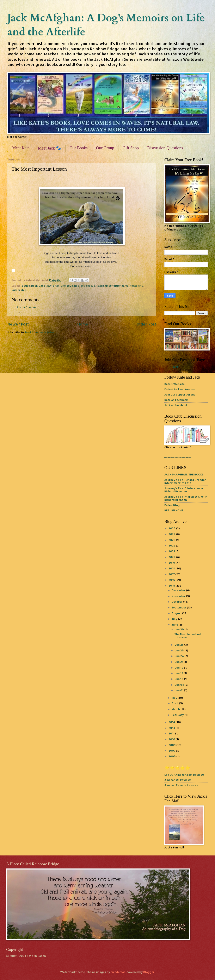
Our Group (105, 148)
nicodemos (118, 972)
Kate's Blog (172, 505)
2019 (172, 563)
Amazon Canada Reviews (181, 785)
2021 (172, 551)
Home (83, 324)
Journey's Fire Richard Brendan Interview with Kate (185, 481)
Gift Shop (131, 148)
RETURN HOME (174, 510)
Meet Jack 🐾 (50, 148)
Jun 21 (179, 662)
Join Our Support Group (180, 394)
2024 (172, 534)
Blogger (149, 972)
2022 (172, 545)
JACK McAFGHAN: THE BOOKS (184, 474)
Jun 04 (180, 685)
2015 (172, 586)
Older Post (146, 324)
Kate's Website (174, 384)
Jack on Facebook (176, 405)
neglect (79, 286)
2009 (172, 745)
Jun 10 (179, 679)
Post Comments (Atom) (41, 332)
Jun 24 (180, 656)
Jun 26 (180, 645)
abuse (26, 286)
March (176, 709)
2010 (172, 739)
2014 (172, 722)
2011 (172, 733)
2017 (172, 574)
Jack (176, 367)
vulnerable (19, 290)
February (178, 715)
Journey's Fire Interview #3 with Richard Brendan (186, 498)
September (179, 607)
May (175, 698)
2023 (172, 540)
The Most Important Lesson (188, 636)
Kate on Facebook (176, 400)
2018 (172, 568)
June (175, 625)
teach (100, 286)
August (177, 613)
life (63, 286)
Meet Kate (21, 148)
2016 (172, 580)
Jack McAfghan (49, 286)
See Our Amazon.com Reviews (184, 775)
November (179, 596)
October (177, 602)
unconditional (115, 286)
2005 (172, 756)
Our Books (79, 148)
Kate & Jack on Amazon (180, 389)
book (34, 286)
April (175, 703)
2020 (172, 557)
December (179, 590)
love (70, 286)
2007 (172, 751)
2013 (172, 728)
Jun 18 (179, 673)
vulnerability (134, 286)
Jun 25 (180, 650)
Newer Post (18, 324)
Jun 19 (179, 668)
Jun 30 (180, 629)
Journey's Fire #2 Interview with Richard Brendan (186, 490)
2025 (172, 528)
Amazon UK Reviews (178, 780)
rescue (91, 286)
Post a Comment (28, 307)
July (175, 619)
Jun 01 (179, 690)
